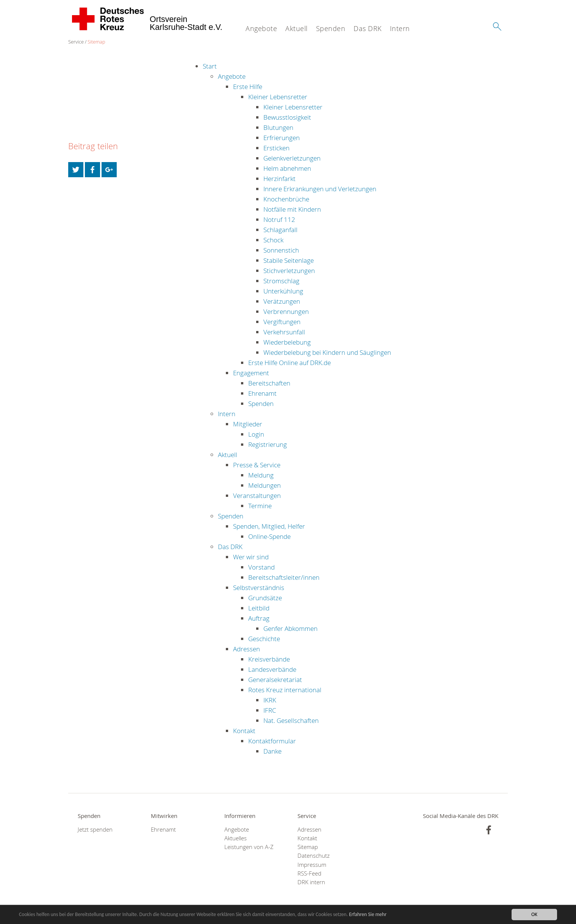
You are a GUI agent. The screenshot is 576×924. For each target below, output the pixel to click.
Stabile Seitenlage (289, 260)
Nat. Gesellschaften (291, 720)
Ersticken (276, 148)
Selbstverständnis (259, 588)
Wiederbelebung (287, 342)
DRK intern (311, 882)
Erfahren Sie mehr (369, 915)
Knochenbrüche (286, 199)
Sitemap (96, 42)
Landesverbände (272, 669)
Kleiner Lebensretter (278, 97)
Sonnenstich (281, 250)
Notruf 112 (279, 219)
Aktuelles (236, 838)
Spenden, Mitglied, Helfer (269, 526)
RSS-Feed (309, 873)
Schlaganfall (280, 230)
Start (210, 66)
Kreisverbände (269, 659)
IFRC (270, 710)
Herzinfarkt (279, 179)
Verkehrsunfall (284, 332)
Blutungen (278, 127)
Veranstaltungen (257, 496)
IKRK (270, 700)
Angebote (261, 28)
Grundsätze (265, 598)
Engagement (251, 373)
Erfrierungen (282, 138)
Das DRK (368, 28)
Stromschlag (281, 281)
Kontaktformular (272, 741)
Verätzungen (282, 301)
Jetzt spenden (95, 830)
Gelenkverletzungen (292, 158)
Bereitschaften (269, 383)
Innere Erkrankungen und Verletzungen (320, 189)
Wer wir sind (251, 557)
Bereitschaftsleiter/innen (284, 577)
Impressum (312, 865)
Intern (400, 28)
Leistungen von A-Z (249, 847)
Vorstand (261, 567)
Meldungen (265, 485)
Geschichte (264, 639)
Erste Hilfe (248, 87)
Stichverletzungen (289, 271)
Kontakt (244, 731)
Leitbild (259, 608)
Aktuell (297, 28)
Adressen (247, 649)
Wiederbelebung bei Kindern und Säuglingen (327, 352)
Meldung (261, 475)
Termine (260, 506)
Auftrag (259, 618)
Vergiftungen (282, 322)
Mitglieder (248, 424)
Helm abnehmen (287, 168)
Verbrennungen (286, 311)
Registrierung (268, 444)
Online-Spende (269, 536)
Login (256, 434)
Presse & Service (257, 465)
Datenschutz (314, 856)
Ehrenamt (262, 393)
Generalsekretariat (275, 680)
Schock (273, 240)
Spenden (331, 28)
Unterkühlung (283, 291)
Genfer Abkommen (290, 628)
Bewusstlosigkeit (287, 117)
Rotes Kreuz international (285, 690)
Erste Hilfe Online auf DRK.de (290, 363)
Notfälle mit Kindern (292, 209)
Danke (272, 751)
